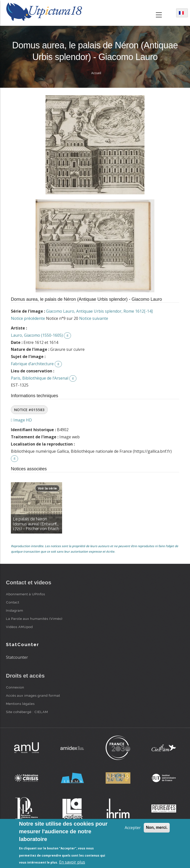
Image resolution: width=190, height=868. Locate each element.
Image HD (21, 420)
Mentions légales (20, 704)
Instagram (15, 610)
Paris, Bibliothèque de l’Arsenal (40, 378)
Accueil (96, 73)
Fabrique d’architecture (32, 364)
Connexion (15, 687)
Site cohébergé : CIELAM (27, 712)
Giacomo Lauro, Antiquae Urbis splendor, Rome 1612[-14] (99, 311)
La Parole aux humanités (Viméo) (34, 619)
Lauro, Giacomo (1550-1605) (37, 335)
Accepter (133, 828)
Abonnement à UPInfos (25, 594)
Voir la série (47, 488)
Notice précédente (28, 318)
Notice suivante (94, 318)
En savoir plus (72, 862)
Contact (13, 602)
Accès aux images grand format (33, 695)
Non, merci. (157, 827)
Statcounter (17, 657)
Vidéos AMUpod (19, 627)
